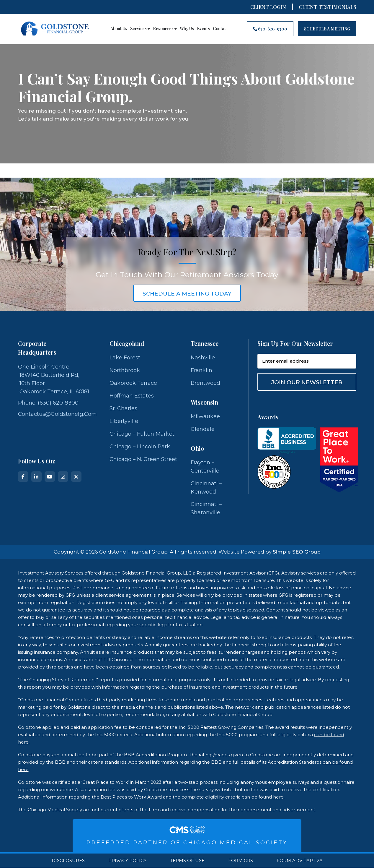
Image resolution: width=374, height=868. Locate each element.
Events (203, 29)
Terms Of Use (187, 861)
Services (140, 29)
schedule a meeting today (187, 294)
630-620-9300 (270, 29)
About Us (119, 29)
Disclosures (68, 861)
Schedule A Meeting (327, 29)
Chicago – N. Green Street (143, 460)
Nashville (203, 358)
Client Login (268, 7)
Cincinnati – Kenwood (206, 488)
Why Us (187, 29)
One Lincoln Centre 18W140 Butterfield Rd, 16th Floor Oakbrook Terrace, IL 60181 (54, 379)
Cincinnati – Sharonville (206, 509)
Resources (165, 29)
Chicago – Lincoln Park (140, 447)
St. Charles (123, 409)
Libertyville (124, 421)
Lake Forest (125, 358)
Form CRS (241, 861)
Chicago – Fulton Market (142, 434)
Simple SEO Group (297, 552)
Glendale (203, 429)
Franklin (201, 371)
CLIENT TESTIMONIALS (328, 7)
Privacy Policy (127, 861)
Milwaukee (205, 417)
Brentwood (205, 383)
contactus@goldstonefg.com (57, 414)
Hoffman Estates (132, 396)
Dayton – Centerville (205, 467)
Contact (220, 29)
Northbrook (125, 371)
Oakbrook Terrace (133, 383)
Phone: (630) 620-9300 (48, 403)
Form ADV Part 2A (300, 861)
